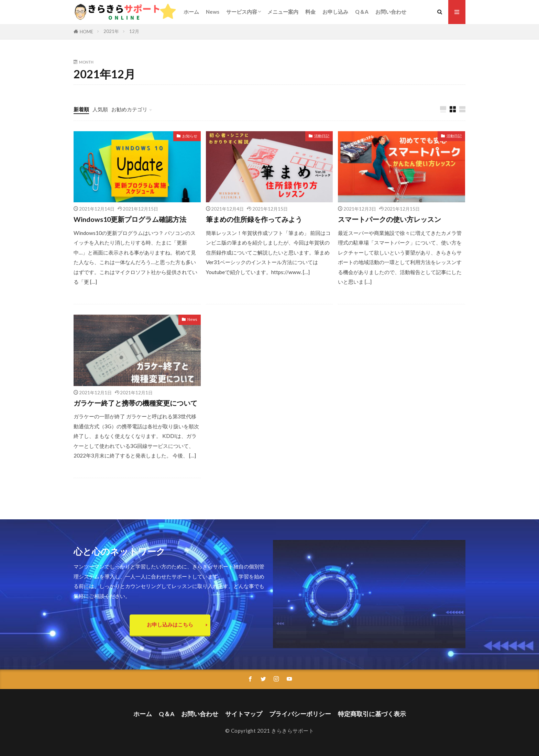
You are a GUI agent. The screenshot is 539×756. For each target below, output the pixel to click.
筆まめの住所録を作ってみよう (254, 219)
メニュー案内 (283, 12)
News (213, 12)
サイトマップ (244, 714)
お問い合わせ (391, 12)
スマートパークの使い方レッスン (389, 219)
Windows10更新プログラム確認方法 (130, 219)
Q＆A (362, 12)
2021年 (111, 31)
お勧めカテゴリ (129, 109)
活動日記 (322, 136)
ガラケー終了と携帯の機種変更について (135, 403)
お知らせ (190, 136)
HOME (86, 32)
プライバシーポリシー (300, 714)
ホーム (191, 12)
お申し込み (335, 12)
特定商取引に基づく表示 (372, 714)
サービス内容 (242, 12)
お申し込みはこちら (170, 624)
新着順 (81, 109)
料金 (310, 12)
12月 (134, 31)
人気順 (100, 109)
